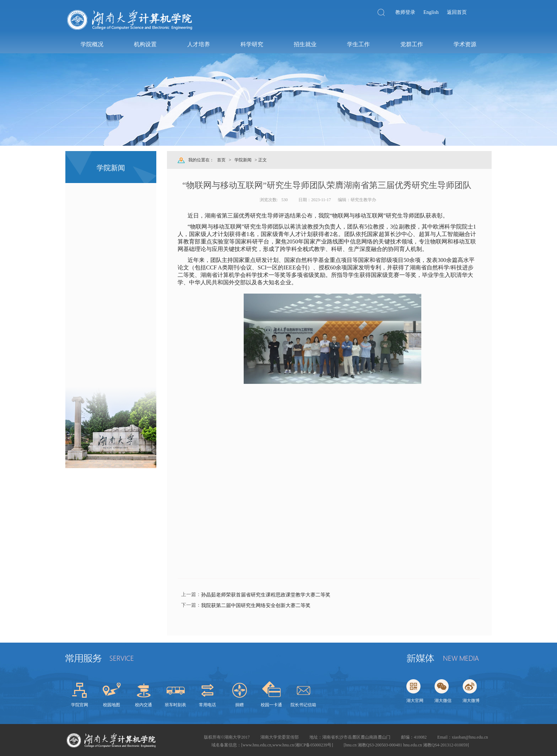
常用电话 (207, 705)
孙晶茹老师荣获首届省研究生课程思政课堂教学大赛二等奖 (266, 595)
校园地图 (112, 705)
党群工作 (411, 44)
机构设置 (145, 44)
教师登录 (405, 12)
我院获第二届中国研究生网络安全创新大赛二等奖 (256, 605)
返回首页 (457, 12)
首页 (221, 160)
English (431, 12)
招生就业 (305, 44)
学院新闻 (243, 160)
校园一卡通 (271, 705)
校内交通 (144, 705)
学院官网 (80, 705)
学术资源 (465, 44)
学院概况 (92, 44)
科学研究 (252, 44)
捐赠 (239, 705)
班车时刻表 (175, 705)
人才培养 (198, 44)
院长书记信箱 (303, 705)
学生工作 (358, 44)
